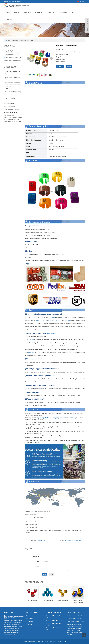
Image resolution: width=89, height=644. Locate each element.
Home (8, 12)
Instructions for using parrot (12, 83)
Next (51, 58)
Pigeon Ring (30, 621)
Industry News (54, 613)
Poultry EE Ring (31, 624)
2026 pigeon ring (47, 601)
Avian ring (52, 317)
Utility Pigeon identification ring (72, 540)
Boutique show (63, 12)
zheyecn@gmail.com (13, 109)
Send (45, 574)
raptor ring (67, 320)
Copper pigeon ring (44, 540)
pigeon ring (64, 137)
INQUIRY (60, 66)
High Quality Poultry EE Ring (13, 61)
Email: (38, 561)
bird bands (59, 320)
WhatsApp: (36, 557)
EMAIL (69, 66)
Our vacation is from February (13, 92)
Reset (52, 574)
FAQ (73, 12)
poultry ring (51, 320)
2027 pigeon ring (32, 601)
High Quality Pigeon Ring (26, 40)
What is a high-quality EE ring (54, 620)
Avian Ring (32, 613)
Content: (37, 566)
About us (17, 12)
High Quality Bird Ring (11, 51)
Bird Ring (29, 616)
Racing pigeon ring (63, 601)
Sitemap (62, 641)
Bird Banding (30, 619)
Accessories (39, 12)
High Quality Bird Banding (12, 54)
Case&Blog (50, 12)
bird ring (45, 320)
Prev (28, 58)
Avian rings (27, 12)
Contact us (9, 19)
